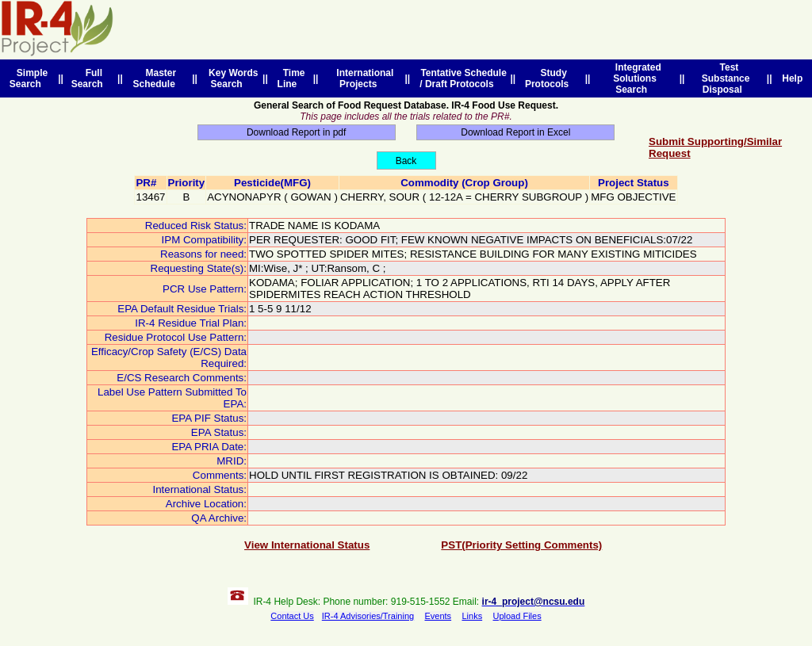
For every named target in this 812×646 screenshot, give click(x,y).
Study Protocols (550, 78)
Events (438, 616)
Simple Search (29, 78)
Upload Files (517, 616)
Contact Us (292, 616)
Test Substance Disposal (726, 78)
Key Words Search (230, 78)
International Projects (363, 78)
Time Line (291, 78)
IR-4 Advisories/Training (368, 616)
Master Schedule (156, 78)
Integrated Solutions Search (636, 78)
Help (793, 78)
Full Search (90, 78)
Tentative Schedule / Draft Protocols (461, 78)
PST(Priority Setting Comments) (521, 545)
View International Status (307, 545)
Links (472, 616)
